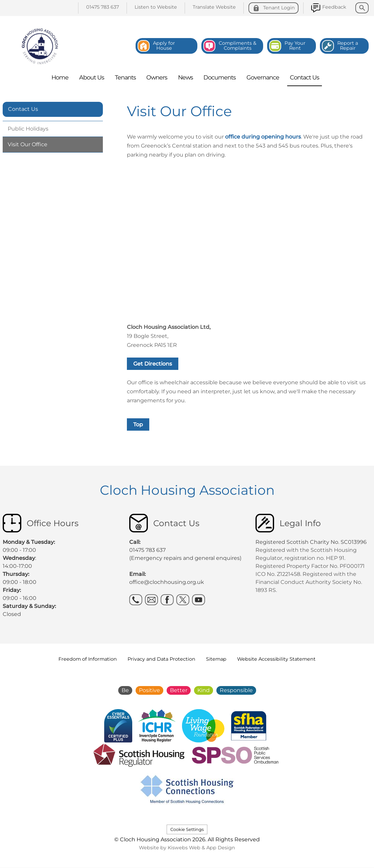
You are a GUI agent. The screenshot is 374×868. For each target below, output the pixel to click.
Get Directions (153, 364)
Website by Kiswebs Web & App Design (187, 848)
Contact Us (23, 109)
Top (138, 424)
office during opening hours (263, 137)
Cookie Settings (187, 829)
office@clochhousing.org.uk (167, 582)
